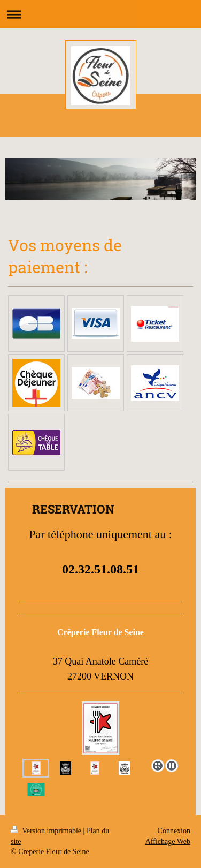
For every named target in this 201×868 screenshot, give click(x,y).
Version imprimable (47, 831)
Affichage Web (168, 841)
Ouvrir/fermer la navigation (100, 14)
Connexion (174, 831)
